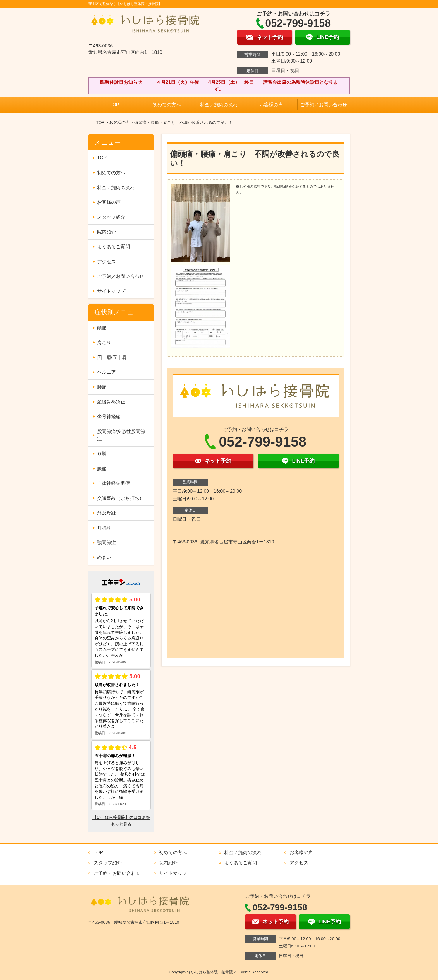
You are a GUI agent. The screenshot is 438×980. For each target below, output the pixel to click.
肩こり (104, 342)
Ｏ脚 (102, 454)
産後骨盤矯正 (111, 402)
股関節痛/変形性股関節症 (121, 435)
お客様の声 (271, 105)
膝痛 (102, 469)
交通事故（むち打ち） (121, 498)
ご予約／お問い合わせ (324, 105)
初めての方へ (167, 105)
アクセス (107, 262)
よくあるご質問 (114, 247)
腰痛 (102, 387)
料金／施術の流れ (219, 105)
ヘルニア (107, 372)
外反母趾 (107, 513)
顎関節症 (107, 542)
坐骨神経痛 (109, 417)
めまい (104, 557)
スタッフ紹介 (111, 217)
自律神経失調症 (114, 483)
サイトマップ (111, 291)
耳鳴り (104, 528)
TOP (115, 105)
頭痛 (102, 328)
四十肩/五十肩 (112, 357)
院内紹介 (107, 232)
